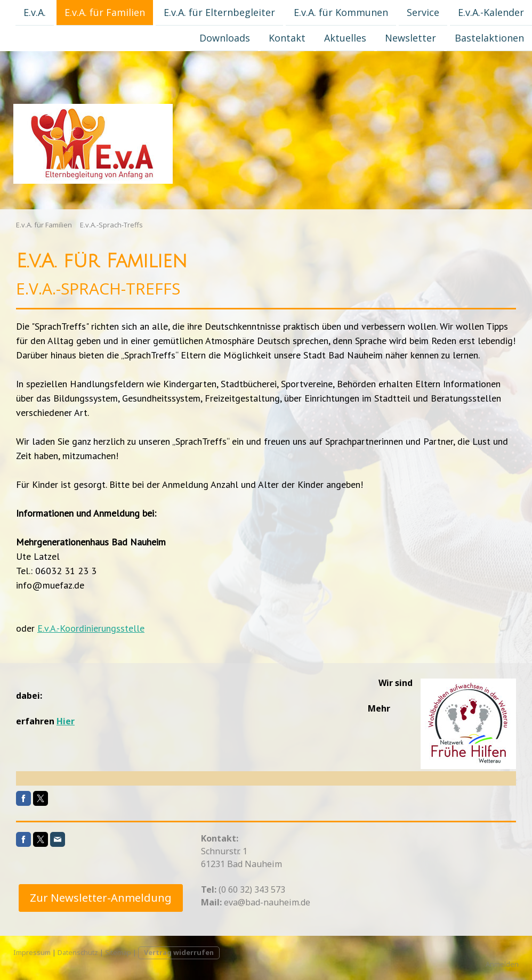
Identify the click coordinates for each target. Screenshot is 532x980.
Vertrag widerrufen (179, 952)
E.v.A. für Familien (105, 12)
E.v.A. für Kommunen (341, 12)
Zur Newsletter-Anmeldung (101, 898)
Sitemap (118, 952)
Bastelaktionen (489, 39)
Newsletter (410, 39)
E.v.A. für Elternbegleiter (219, 12)
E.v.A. (35, 12)
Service (423, 12)
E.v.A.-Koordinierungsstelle (91, 628)
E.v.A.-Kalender (491, 12)
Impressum (32, 952)
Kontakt (287, 39)
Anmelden (502, 964)
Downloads (225, 39)
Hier (66, 721)
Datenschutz (78, 952)
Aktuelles (345, 39)
